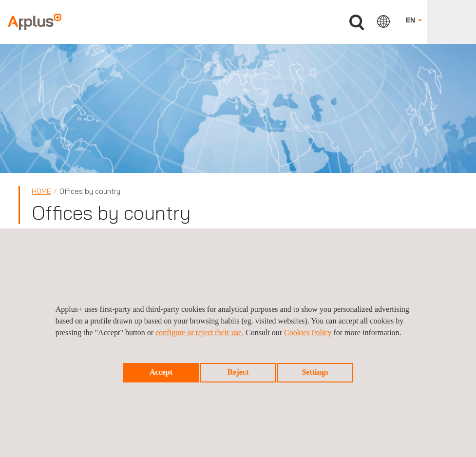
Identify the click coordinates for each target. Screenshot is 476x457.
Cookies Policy (308, 333)
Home (41, 191)
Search (357, 23)
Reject (238, 372)
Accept (161, 372)
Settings (315, 372)
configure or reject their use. (200, 333)
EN (414, 20)
